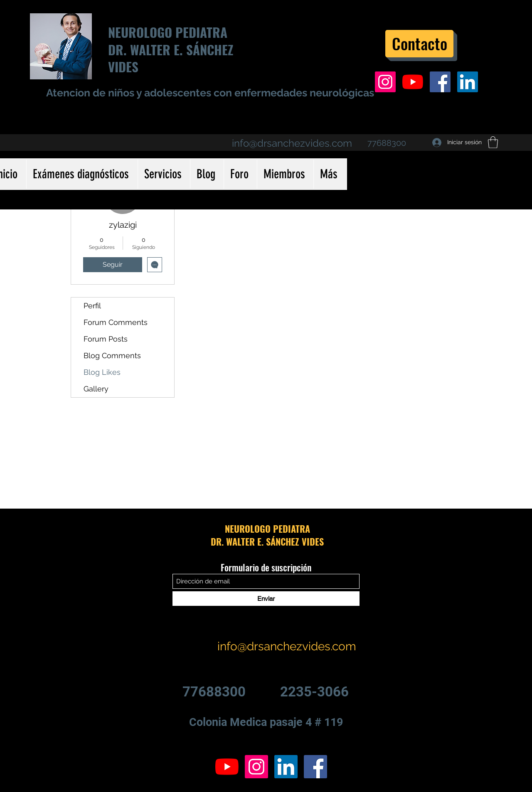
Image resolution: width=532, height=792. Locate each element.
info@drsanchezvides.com (292, 143)
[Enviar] (266, 599)
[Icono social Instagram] (385, 82)
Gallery (96, 389)
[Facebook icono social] (440, 82)
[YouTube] (413, 82)
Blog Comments (112, 355)
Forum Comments (116, 322)
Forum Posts (106, 339)
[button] (493, 142)
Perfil (92, 306)
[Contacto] (419, 44)
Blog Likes (102, 372)
